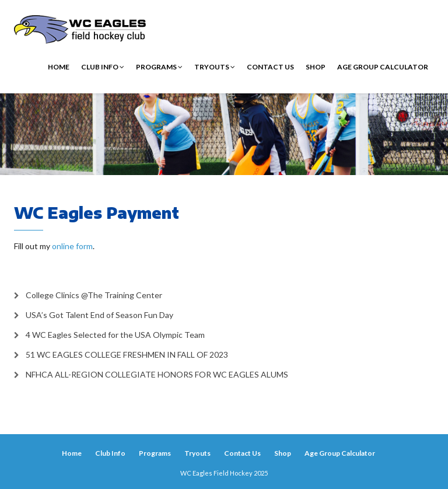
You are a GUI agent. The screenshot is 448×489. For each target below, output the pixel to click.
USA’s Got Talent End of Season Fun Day (99, 315)
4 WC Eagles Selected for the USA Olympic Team (115, 335)
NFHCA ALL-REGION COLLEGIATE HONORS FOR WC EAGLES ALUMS (157, 374)
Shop (316, 67)
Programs (159, 67)
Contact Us (270, 67)
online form (72, 246)
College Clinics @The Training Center (94, 295)
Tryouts (215, 67)
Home (59, 67)
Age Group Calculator (383, 67)
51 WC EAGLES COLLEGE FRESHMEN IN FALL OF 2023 (127, 354)
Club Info (103, 67)
